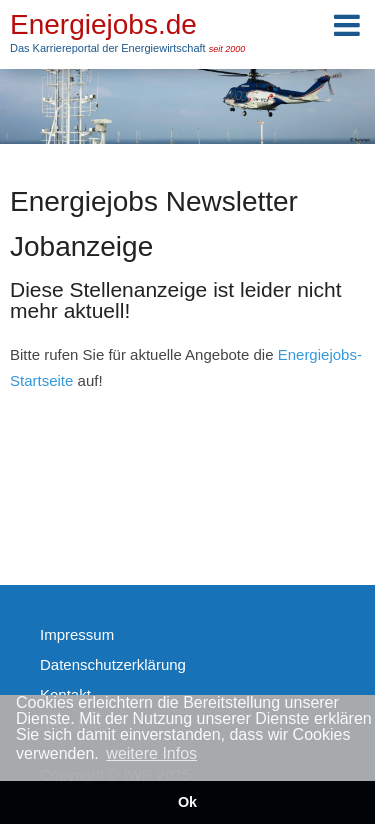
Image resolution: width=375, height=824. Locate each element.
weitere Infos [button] (151, 753)
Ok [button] (187, 802)
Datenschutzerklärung (113, 664)
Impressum (77, 634)
